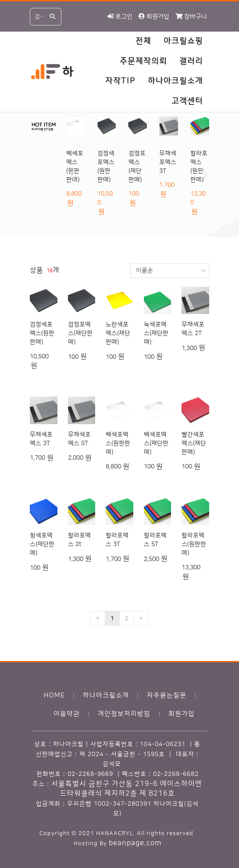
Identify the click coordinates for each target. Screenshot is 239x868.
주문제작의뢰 (143, 61)
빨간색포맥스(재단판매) (194, 443)
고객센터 (187, 101)
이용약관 (67, 714)
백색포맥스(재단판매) (156, 443)
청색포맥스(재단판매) (42, 544)
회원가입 (182, 714)
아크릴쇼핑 (183, 41)
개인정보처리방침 (124, 714)
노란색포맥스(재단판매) (118, 333)
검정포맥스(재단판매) (80, 333)
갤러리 (191, 61)
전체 (143, 41)
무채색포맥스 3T (168, 162)
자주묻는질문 (167, 695)
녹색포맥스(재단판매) (156, 333)
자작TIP (120, 81)
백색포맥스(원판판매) (118, 443)
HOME (54, 695)
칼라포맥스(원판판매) (194, 544)
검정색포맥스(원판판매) (42, 333)
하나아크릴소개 (175, 81)
